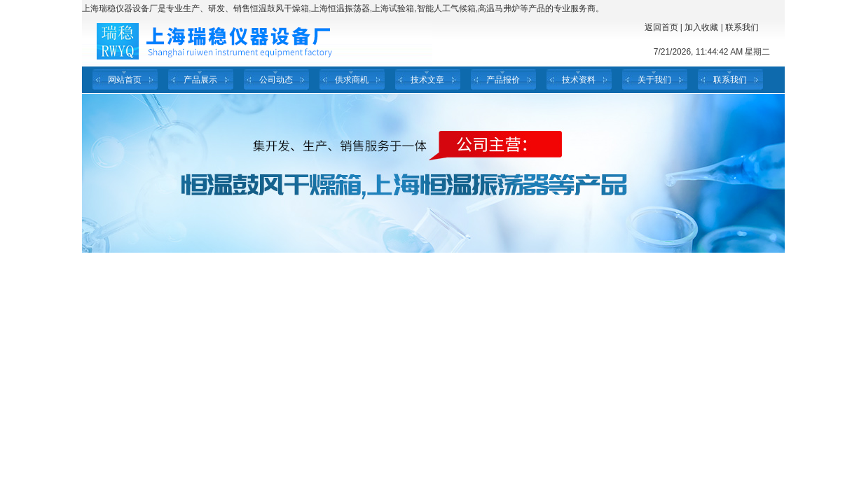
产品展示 (200, 80)
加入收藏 (701, 27)
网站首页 (125, 80)
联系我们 (742, 27)
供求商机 (352, 80)
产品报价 (503, 80)
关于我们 (654, 80)
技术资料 (579, 80)
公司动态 (276, 80)
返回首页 (661, 27)
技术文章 (427, 80)
